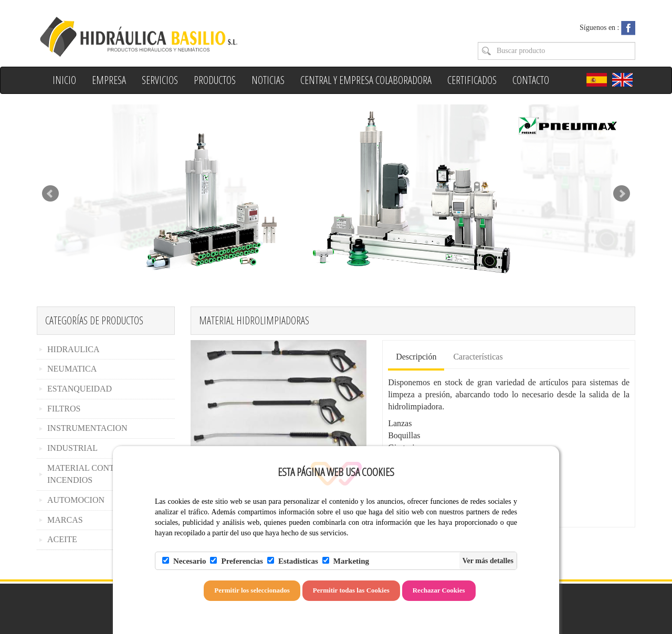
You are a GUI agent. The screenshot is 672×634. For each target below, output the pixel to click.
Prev (50, 194)
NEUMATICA (72, 369)
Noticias (268, 80)
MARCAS (65, 520)
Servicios (160, 80)
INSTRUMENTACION (87, 428)
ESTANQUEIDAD (80, 389)
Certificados (472, 80)
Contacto (531, 80)
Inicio (64, 80)
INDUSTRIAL (72, 448)
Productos (215, 80)
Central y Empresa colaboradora (366, 80)
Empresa (109, 80)
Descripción (416, 357)
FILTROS (64, 409)
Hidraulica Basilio (182, 36)
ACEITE (62, 539)
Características (478, 357)
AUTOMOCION (76, 500)
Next (622, 194)
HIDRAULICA (73, 349)
